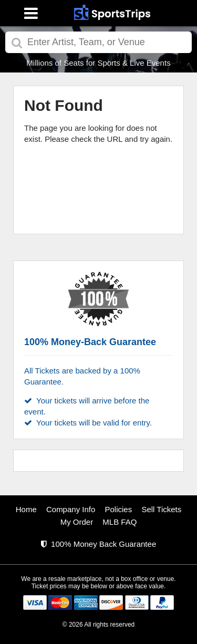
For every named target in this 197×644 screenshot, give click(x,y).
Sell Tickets (161, 509)
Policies (119, 509)
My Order (77, 522)
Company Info (71, 509)
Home (26, 509)
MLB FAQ (120, 522)
